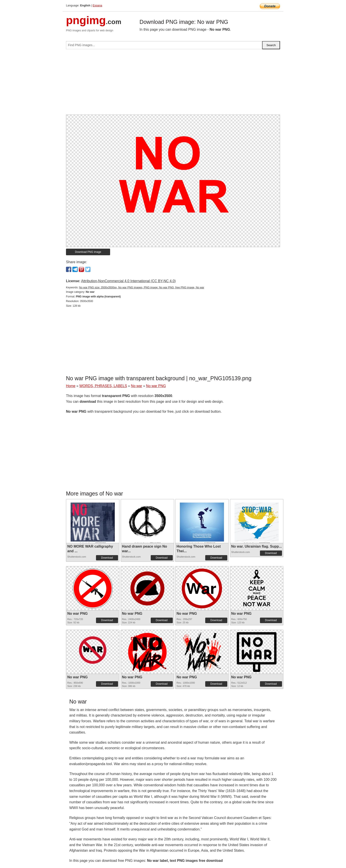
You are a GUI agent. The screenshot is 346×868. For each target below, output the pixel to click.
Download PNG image (88, 252)
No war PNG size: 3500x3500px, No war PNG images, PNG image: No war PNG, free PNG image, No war (142, 287)
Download (107, 558)
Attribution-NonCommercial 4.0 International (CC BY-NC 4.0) (128, 281)
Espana (97, 5)
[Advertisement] (173, 84)
